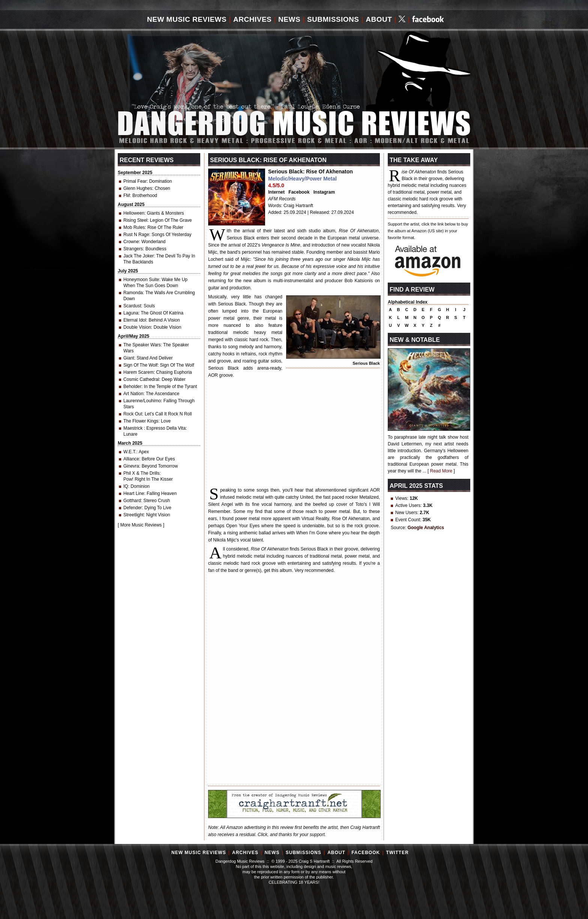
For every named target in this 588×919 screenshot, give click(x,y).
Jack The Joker (139, 256)
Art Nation (133, 394)
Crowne (131, 242)
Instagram (324, 192)
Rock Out (133, 414)
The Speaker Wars (142, 345)
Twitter (397, 853)
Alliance (131, 459)
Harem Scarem (139, 372)
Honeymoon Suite (141, 280)
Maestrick (134, 428)
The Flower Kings (141, 421)
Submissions (333, 19)
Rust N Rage (136, 235)
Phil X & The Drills (141, 473)
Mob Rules (134, 227)
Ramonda (133, 293)
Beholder (132, 387)
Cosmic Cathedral (141, 379)
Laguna (131, 313)
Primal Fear (135, 181)
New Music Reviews (187, 19)
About (379, 19)
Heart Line (134, 493)
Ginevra (131, 466)
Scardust (132, 306)
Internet (276, 192)
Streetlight (133, 515)
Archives (252, 19)
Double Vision (137, 327)
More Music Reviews (141, 525)
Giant (129, 358)
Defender (133, 508)
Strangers (133, 249)
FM (127, 196)
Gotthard (132, 501)
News (289, 19)
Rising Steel (135, 220)
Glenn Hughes (138, 188)
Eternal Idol (135, 320)
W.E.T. (130, 452)
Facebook (299, 192)
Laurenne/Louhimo (142, 401)
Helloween (134, 213)
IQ (126, 486)
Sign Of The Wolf (140, 365)
